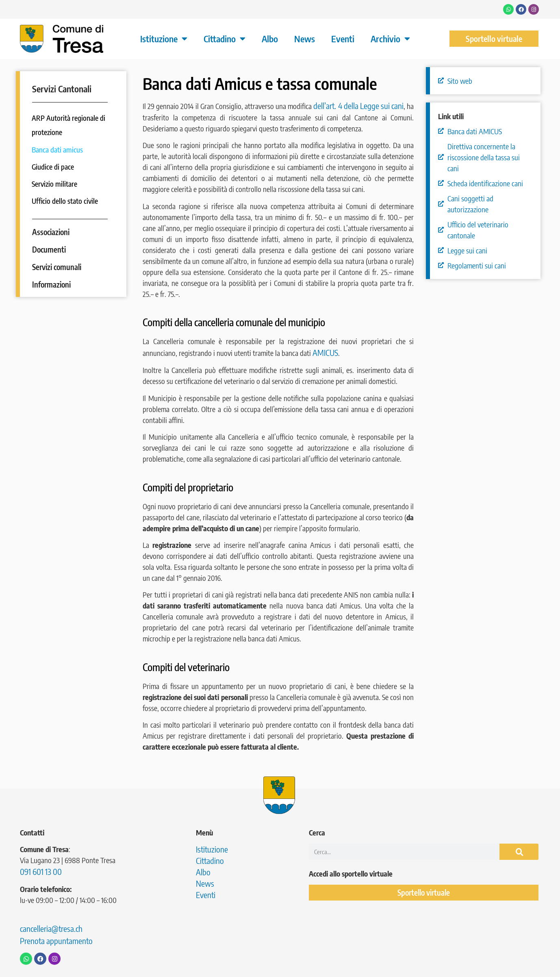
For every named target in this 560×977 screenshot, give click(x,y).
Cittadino (225, 39)
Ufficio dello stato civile (65, 201)
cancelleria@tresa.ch (51, 928)
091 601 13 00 (41, 871)
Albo (270, 39)
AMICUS (325, 352)
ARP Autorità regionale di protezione (69, 125)
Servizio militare (55, 184)
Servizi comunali (57, 267)
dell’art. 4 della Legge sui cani (358, 106)
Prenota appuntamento (56, 941)
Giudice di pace (53, 167)
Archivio (390, 39)
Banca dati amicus (58, 149)
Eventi (343, 39)
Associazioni (51, 232)
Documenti (49, 249)
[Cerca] (519, 852)
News (305, 39)
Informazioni (51, 284)
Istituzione (164, 39)
